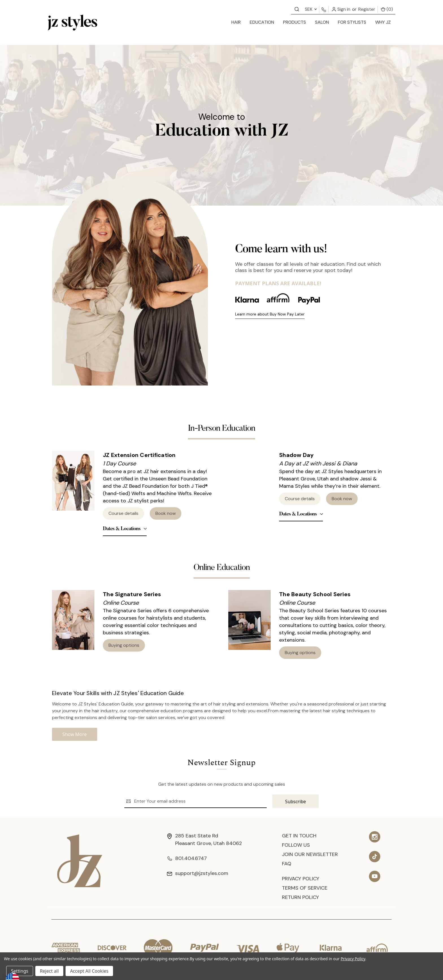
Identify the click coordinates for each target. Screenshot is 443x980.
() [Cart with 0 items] (387, 9)
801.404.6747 (187, 858)
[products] (295, 23)
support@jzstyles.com (197, 873)
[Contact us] (297, 9)
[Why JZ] (383, 23)
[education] (262, 23)
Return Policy (300, 897)
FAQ (287, 864)
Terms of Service (305, 888)
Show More (75, 734)
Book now (166, 513)
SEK (311, 9)
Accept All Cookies (89, 971)
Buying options (124, 645)
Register (367, 9)
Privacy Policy (301, 879)
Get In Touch (299, 836)
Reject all (49, 971)
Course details (123, 513)
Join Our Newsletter (310, 854)
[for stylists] (352, 23)
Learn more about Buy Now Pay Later (270, 314)
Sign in (341, 9)
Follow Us (296, 845)
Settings (20, 971)
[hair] (236, 23)
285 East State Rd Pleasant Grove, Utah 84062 (204, 839)
